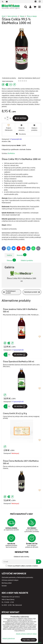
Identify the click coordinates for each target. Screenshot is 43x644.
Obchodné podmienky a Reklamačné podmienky (17, 577)
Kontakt (4, 586)
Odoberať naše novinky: (21, 557)
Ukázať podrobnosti (9, 639)
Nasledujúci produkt (32, 292)
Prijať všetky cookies (29, 640)
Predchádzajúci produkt (9, 292)
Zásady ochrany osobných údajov (26, 634)
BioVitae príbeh (7, 583)
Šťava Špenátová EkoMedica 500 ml (19, 362)
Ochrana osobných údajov (10, 580)
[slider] (22, 81)
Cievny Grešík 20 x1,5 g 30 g (15, 413)
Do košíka (20, 118)
